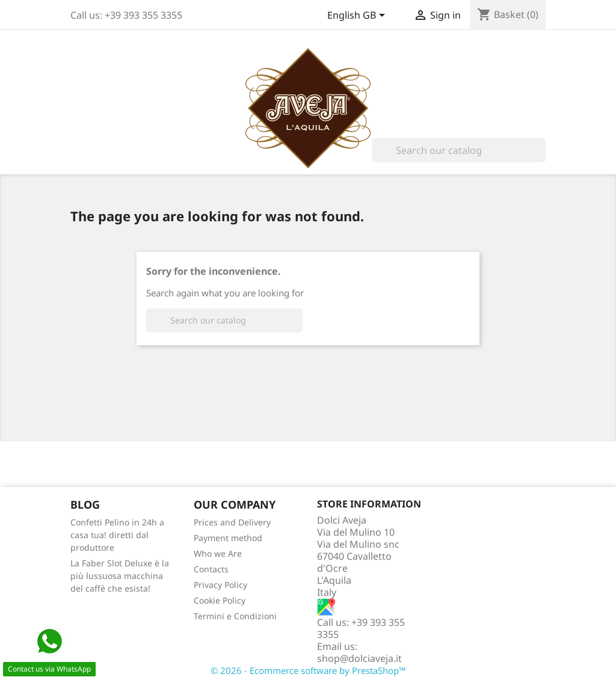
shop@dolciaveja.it (359, 658)
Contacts (211, 569)
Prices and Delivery (232, 522)
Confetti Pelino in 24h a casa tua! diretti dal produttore (117, 535)
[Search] (459, 150)
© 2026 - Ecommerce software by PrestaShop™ (308, 670)
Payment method (228, 538)
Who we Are (218, 553)
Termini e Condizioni (235, 616)
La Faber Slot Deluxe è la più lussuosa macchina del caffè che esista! (120, 576)
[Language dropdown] (358, 16)
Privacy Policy (220, 585)
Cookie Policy (220, 600)
